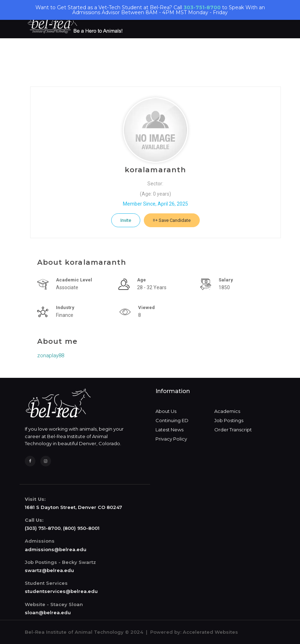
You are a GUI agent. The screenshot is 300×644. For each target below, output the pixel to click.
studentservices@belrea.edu (61, 591)
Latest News (169, 430)
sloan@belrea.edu (48, 612)
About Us (166, 411)
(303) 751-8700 (43, 528)
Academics (227, 411)
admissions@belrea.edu (56, 549)
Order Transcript (233, 430)
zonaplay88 (51, 355)
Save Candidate (172, 220)
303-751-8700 (202, 7)
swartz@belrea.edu (49, 570)
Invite (126, 220)
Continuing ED (172, 420)
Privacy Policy (171, 439)
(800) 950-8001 (81, 528)
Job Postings (229, 420)
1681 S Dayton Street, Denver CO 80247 (73, 507)
